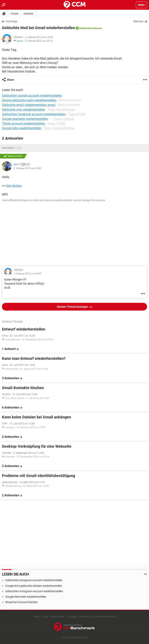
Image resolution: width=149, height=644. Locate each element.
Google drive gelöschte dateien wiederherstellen (34, 586)
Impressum (85, 617)
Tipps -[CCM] (77, 114)
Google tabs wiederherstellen (22, 128)
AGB (45, 617)
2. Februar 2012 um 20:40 (27, 168)
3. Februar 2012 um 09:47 (28, 274)
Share (10, 80)
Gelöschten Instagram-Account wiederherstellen (34, 591)
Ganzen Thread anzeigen (73, 307)
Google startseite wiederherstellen (25, 119)
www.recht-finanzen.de (74, 638)
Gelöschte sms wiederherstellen (23, 109)
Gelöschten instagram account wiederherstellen (34, 580)
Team (36, 617)
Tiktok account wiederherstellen (24, 123)
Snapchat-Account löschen (21, 602)
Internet (28, 14)
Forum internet (64, 119)
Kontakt (72, 617)
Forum (15, 14)
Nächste (138, 21)
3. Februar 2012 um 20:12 (39, 41)
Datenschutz (58, 617)
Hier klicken (14, 186)
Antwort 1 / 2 (11, 148)
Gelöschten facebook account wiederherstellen (34, 114)
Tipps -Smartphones (61, 109)
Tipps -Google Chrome (59, 128)
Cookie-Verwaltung (105, 617)
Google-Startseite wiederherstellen (26, 597)
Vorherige (11, 21)
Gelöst (83, 28)
